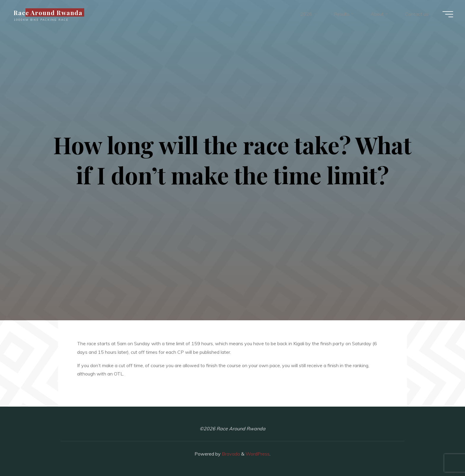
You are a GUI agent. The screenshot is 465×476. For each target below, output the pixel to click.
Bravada (230, 454)
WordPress (258, 454)
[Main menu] (448, 14)
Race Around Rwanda (48, 12)
